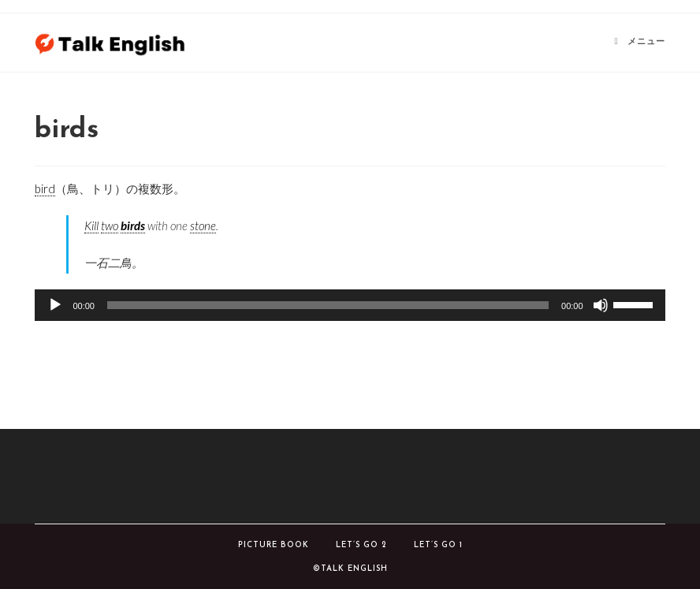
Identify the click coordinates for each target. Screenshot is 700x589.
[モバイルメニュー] (640, 42)
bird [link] (45, 188)
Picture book (274, 545)
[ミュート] (601, 305)
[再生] (55, 305)
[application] (350, 305)
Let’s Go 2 (361, 545)
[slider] (328, 305)
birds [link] (133, 226)
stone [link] (203, 226)
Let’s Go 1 (438, 545)
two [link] (110, 226)
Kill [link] (91, 226)
